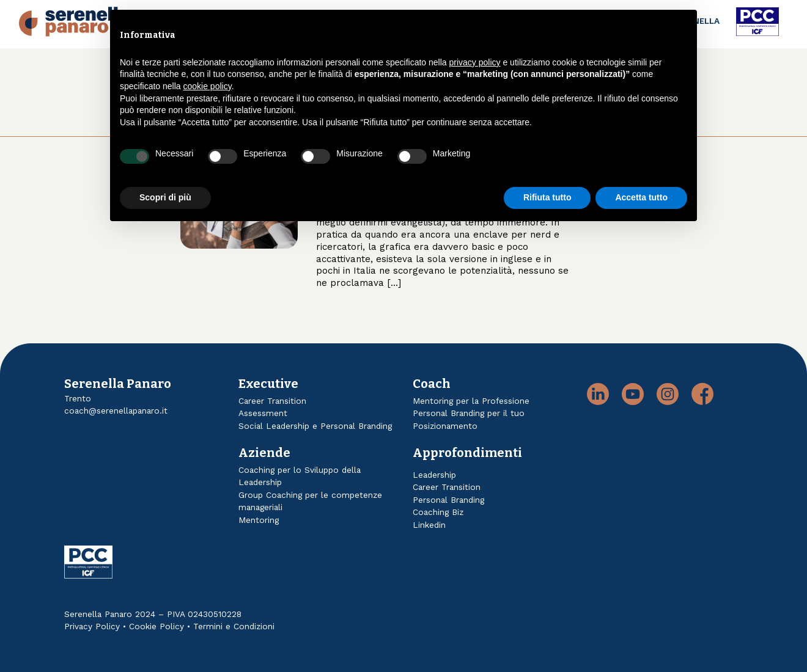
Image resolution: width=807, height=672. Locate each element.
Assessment (263, 413)
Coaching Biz (438, 512)
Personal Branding (448, 500)
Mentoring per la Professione (471, 401)
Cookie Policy (157, 626)
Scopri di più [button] (165, 197)
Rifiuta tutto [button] (547, 197)
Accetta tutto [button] (641, 197)
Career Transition (272, 401)
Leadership (434, 475)
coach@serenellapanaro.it (116, 411)
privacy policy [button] (475, 62)
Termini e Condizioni (234, 626)
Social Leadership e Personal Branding (315, 426)
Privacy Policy (92, 626)
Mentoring (259, 520)
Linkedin (429, 525)
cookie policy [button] (208, 86)
